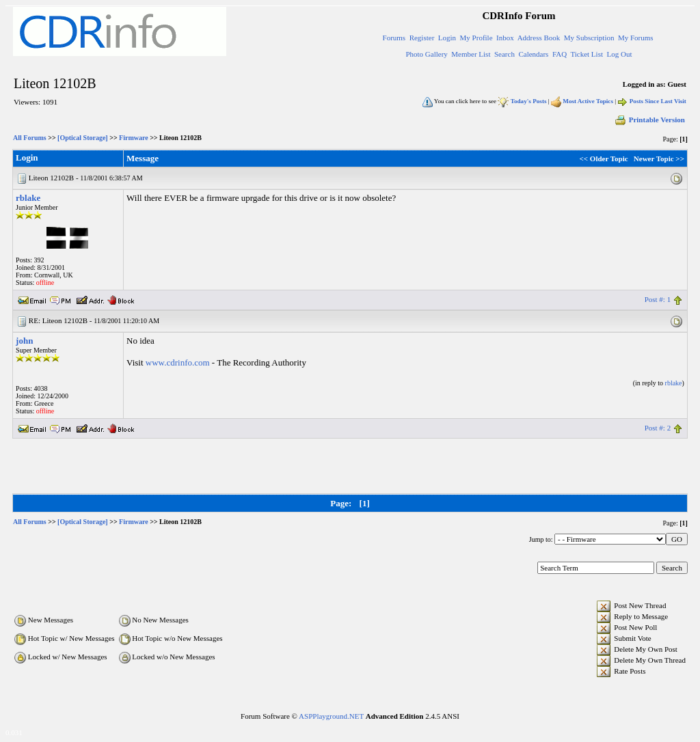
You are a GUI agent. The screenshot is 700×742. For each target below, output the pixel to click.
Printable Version (649, 120)
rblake (28, 198)
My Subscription (589, 38)
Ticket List (587, 54)
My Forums (636, 38)
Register (422, 38)
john (24, 341)
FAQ (560, 54)
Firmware (134, 138)
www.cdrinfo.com (178, 362)
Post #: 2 (658, 428)
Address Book (539, 38)
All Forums (30, 138)
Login (447, 38)
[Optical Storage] (83, 138)
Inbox (505, 38)
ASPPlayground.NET (331, 716)
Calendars (533, 54)
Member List (471, 54)
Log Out (619, 54)
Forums (394, 38)
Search (504, 54)
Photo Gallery (426, 54)
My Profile (476, 38)
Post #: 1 (658, 299)
